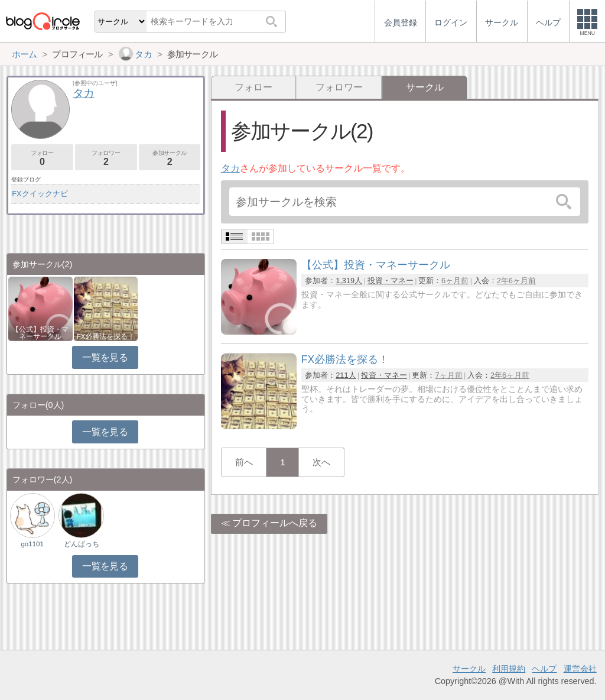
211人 (346, 375)
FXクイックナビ (40, 194)
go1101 (32, 544)
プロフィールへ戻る (275, 523)
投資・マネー (391, 281)
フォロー (253, 87)
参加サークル (170, 158)
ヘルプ (544, 669)
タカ (230, 168)
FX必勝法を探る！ (106, 336)
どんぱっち (82, 544)
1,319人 (349, 281)
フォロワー (339, 87)
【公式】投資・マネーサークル (40, 333)
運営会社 (580, 669)
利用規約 (509, 669)
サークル (469, 669)
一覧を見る (105, 357)
